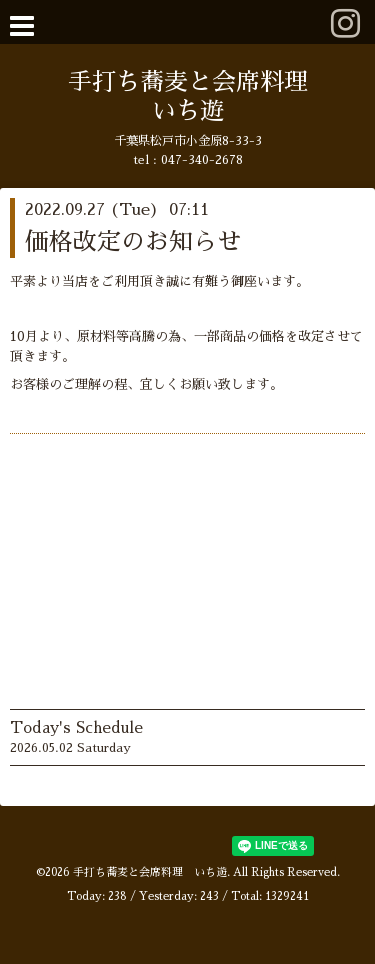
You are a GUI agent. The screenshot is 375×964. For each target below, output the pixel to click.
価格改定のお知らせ (133, 242)
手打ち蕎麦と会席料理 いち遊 (150, 872)
